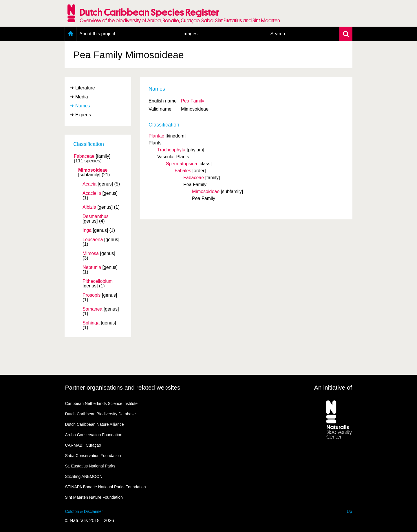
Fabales (183, 171)
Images (190, 34)
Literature (85, 88)
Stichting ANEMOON (84, 476)
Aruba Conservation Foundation (94, 435)
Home (71, 34)
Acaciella (92, 193)
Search (278, 34)
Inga (87, 230)
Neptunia (92, 267)
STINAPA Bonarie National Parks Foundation (106, 487)
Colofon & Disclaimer (84, 511)
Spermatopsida (182, 164)
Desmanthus (96, 217)
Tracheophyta (171, 150)
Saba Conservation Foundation (93, 456)
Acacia (89, 184)
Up (350, 511)
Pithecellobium (98, 281)
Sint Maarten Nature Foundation (94, 497)
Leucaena (93, 240)
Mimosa (91, 254)
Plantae (156, 136)
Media (82, 97)
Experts (83, 115)
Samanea (93, 309)
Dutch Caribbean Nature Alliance (95, 424)
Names (83, 106)
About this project (97, 34)
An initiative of (333, 387)
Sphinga (91, 323)
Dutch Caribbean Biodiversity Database (100, 414)
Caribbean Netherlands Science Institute (101, 403)
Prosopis (92, 295)
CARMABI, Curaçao (83, 445)
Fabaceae (84, 156)
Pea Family (193, 101)
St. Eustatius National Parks (90, 466)
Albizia (89, 207)
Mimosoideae (93, 170)
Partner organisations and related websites (123, 387)
